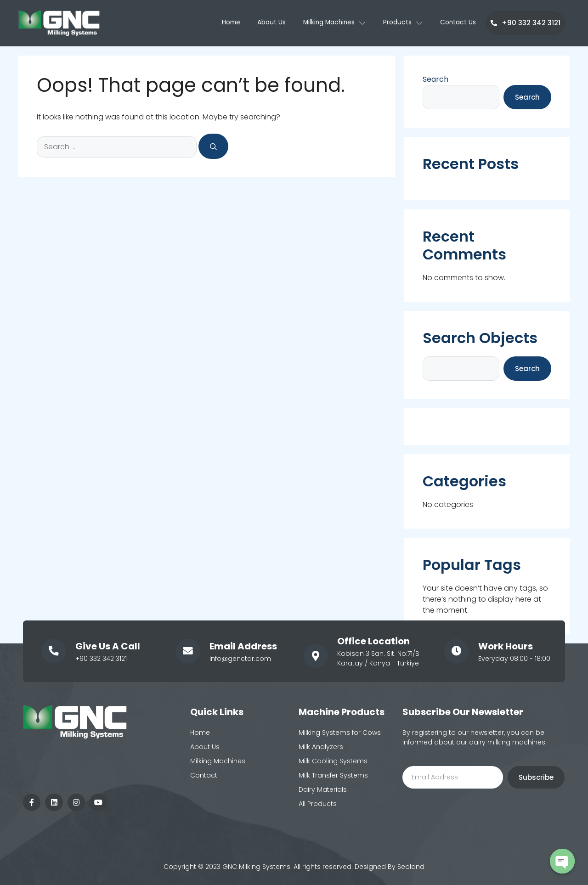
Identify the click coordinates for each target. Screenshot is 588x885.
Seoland (411, 867)
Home (225, 23)
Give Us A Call (107, 646)
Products (402, 23)
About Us (267, 23)
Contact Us (459, 23)
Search (435, 79)
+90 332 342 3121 (526, 23)
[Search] (213, 146)
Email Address (243, 646)
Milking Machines (332, 23)
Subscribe (536, 777)
